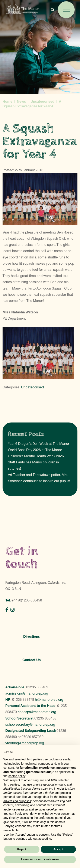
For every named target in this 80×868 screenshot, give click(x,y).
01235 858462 (37, 687)
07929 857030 (33, 737)
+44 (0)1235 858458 (27, 600)
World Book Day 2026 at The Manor (35, 450)
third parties (11, 784)
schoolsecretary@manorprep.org (30, 724)
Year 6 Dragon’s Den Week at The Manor (39, 444)
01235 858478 (23, 699)
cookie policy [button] (17, 776)
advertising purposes (17, 801)
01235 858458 (45, 718)
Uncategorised (32, 387)
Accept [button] (58, 849)
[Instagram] (12, 610)
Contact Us (32, 660)
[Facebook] (7, 610)
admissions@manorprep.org (27, 693)
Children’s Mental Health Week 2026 (36, 456)
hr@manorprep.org (49, 699)
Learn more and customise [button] (40, 859)
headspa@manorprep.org (37, 712)
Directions (32, 636)
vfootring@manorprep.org (25, 743)
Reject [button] (22, 849)
